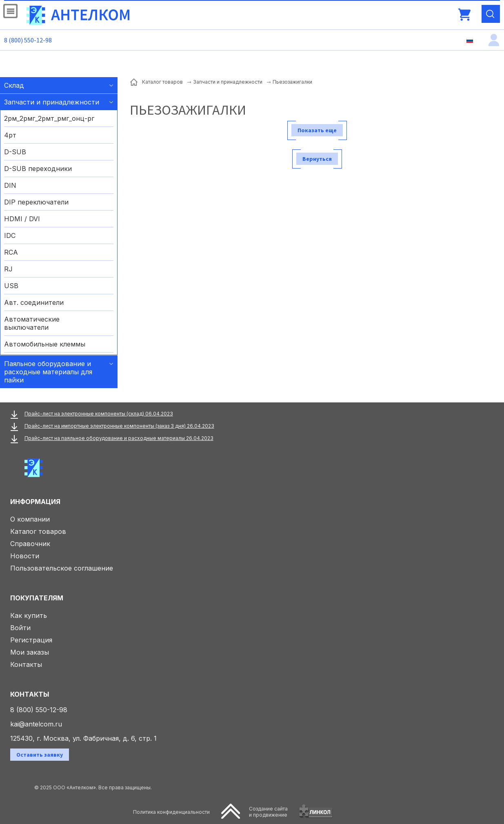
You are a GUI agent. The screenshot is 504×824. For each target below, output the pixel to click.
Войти (20, 628)
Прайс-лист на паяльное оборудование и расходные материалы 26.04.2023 (119, 438)
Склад (14, 85)
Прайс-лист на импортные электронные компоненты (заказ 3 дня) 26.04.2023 (119, 426)
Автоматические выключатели (32, 323)
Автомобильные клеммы (45, 344)
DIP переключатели (36, 202)
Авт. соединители (34, 302)
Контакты (26, 664)
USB (11, 286)
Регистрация (31, 640)
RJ (8, 269)
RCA (11, 252)
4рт (10, 135)
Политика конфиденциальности (171, 812)
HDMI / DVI (22, 219)
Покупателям (37, 598)
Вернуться (317, 159)
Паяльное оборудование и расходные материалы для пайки (48, 372)
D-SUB (15, 152)
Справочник (30, 544)
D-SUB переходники (38, 169)
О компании (30, 519)
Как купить (29, 615)
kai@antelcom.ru (36, 724)
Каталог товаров (38, 531)
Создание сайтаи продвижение (268, 812)
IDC (10, 235)
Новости (25, 556)
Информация (35, 502)
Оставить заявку (40, 755)
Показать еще (317, 130)
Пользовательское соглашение (62, 568)
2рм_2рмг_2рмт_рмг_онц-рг (49, 118)
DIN (10, 185)
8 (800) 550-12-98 (28, 40)
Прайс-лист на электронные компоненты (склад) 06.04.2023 (99, 414)
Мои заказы (30, 652)
